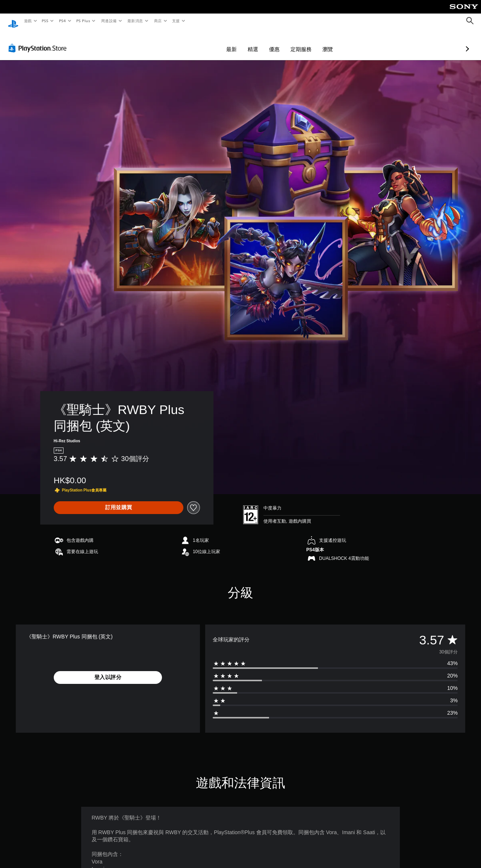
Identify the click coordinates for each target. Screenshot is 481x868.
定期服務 (261, 42)
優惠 (234, 42)
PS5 (45, 21)
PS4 (62, 21)
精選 (213, 42)
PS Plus (83, 21)
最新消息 (135, 21)
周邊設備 (109, 21)
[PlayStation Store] (39, 41)
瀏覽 (288, 42)
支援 (176, 21)
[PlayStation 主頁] (13, 21)
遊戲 (28, 21)
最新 (192, 42)
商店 (158, 21)
